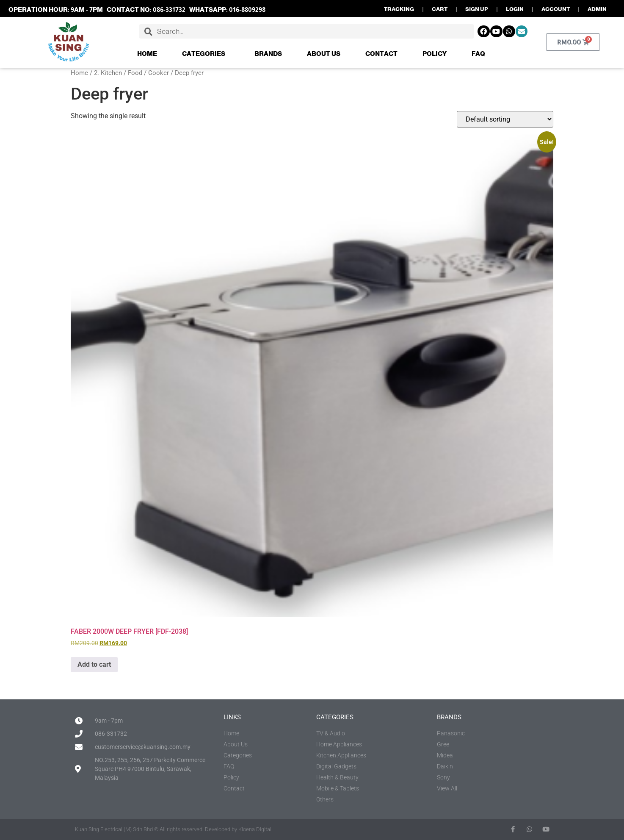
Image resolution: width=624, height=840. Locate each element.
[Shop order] (505, 119)
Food (135, 73)
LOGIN (515, 9)
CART (440, 9)
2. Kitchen (108, 73)
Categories (206, 54)
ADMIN (597, 9)
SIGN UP (477, 9)
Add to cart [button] (94, 664)
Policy (435, 54)
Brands (268, 54)
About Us (324, 54)
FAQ (478, 54)
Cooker (159, 73)
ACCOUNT (556, 9)
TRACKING (399, 9)
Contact (381, 54)
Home (147, 54)
